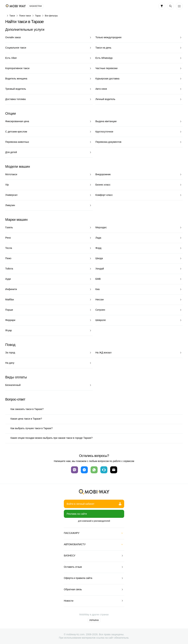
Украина (94, 620)
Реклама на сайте (77, 514)
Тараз (38, 16)
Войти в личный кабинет (94, 504)
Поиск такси (25, 16)
